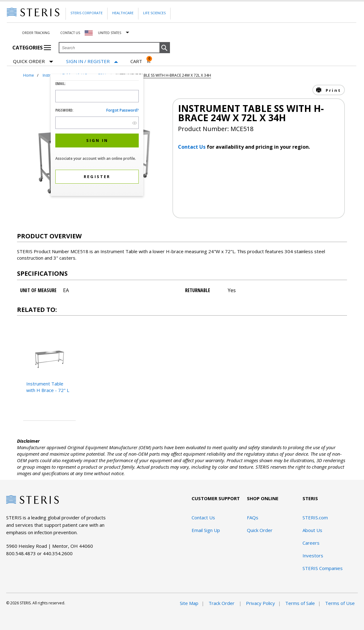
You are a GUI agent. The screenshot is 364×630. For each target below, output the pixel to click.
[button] (165, 48)
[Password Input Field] (97, 123)
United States (110, 33)
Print (332, 90)
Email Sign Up (206, 530)
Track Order (222, 603)
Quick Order (33, 62)
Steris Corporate (87, 13)
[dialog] (97, 136)
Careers (311, 543)
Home (29, 75)
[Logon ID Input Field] (97, 96)
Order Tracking (36, 33)
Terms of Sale (300, 603)
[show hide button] (135, 123)
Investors (313, 556)
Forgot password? (123, 110)
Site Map (189, 603)
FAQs (253, 517)
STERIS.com (315, 517)
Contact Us (70, 33)
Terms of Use (340, 603)
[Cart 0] (141, 61)
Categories (32, 48)
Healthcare (123, 13)
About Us (312, 530)
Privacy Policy (260, 603)
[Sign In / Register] (92, 61)
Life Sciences (154, 13)
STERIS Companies (323, 568)
